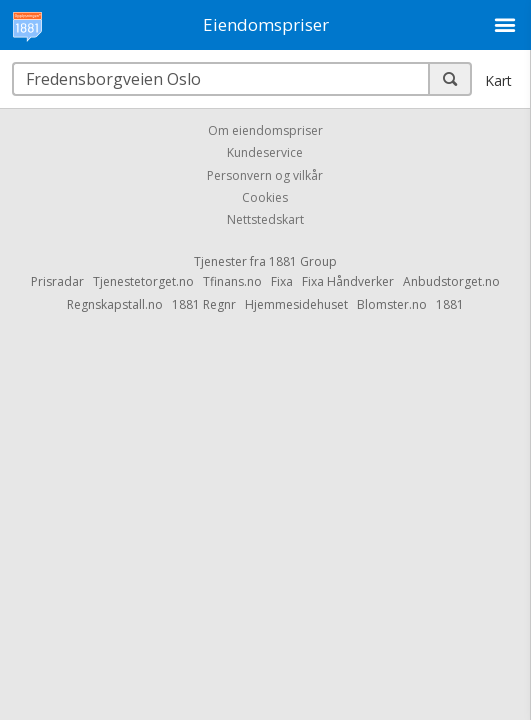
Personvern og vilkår (265, 175)
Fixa (282, 281)
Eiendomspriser (266, 24)
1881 (450, 304)
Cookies (265, 197)
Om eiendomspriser (265, 130)
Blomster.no (392, 304)
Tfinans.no (232, 281)
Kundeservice (265, 153)
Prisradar (57, 281)
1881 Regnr (204, 304)
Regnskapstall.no (115, 304)
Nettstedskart (265, 220)
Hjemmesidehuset (296, 304)
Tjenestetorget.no (143, 281)
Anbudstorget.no (451, 281)
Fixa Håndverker (348, 281)
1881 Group (303, 261)
